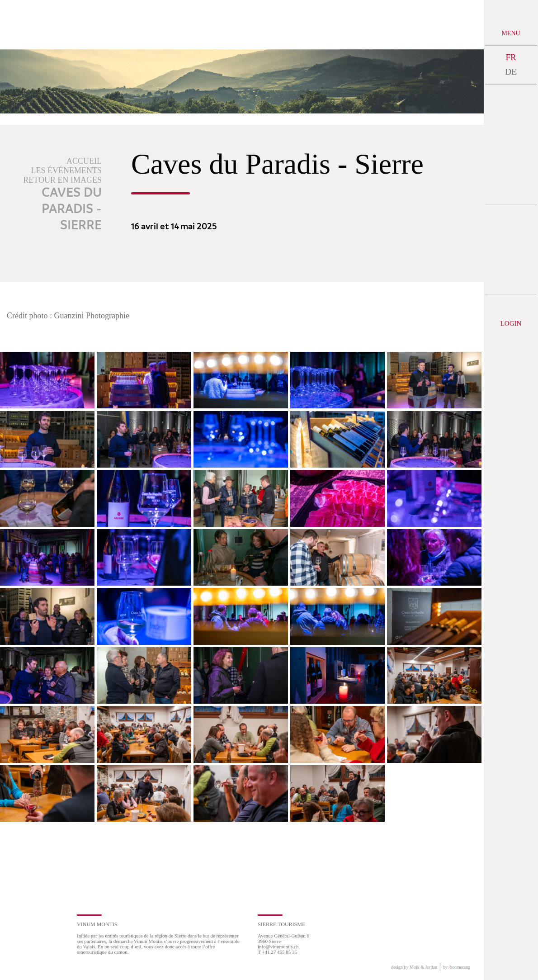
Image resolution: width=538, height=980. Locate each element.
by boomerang (457, 967)
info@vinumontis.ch (278, 947)
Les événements (67, 170)
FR (511, 57)
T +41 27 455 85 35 (277, 952)
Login (511, 323)
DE (511, 72)
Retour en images (62, 180)
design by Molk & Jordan (414, 967)
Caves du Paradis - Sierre (72, 209)
